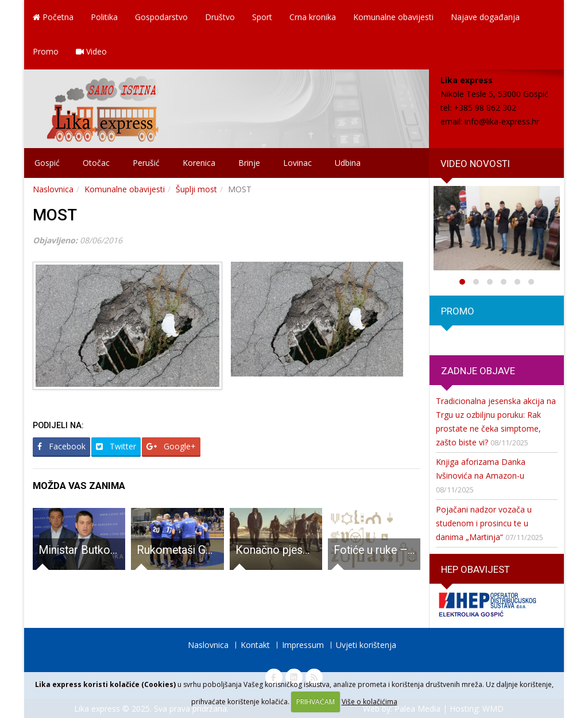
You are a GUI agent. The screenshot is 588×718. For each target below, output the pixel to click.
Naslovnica (53, 189)
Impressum (303, 645)
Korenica (199, 163)
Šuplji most (196, 189)
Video (91, 51)
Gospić (47, 163)
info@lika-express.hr (502, 121)
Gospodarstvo (161, 17)
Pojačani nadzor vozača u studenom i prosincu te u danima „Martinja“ (484, 523)
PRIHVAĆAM (316, 702)
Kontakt (255, 645)
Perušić (146, 163)
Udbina (348, 163)
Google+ (171, 446)
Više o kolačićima (370, 702)
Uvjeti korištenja (366, 645)
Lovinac (297, 163)
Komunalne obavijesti (393, 17)
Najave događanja (485, 17)
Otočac (96, 163)
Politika (104, 17)
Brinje (249, 163)
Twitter (116, 446)
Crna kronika (313, 17)
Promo (46, 51)
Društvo (220, 17)
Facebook (61, 446)
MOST (55, 215)
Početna (53, 17)
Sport (262, 17)
